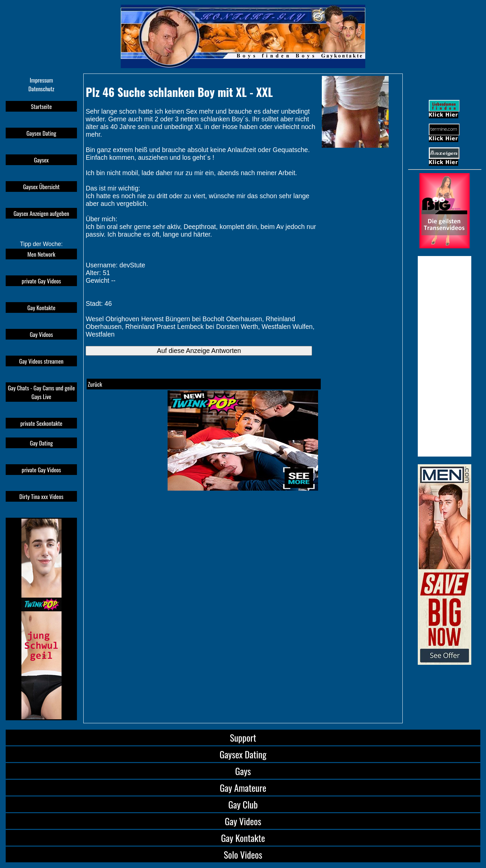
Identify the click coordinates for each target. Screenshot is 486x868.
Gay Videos (41, 334)
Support (243, 737)
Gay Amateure (243, 788)
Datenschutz (41, 89)
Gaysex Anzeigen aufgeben (41, 213)
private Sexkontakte (41, 423)
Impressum (41, 80)
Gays (243, 771)
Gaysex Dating (41, 133)
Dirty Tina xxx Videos (41, 496)
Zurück (95, 384)
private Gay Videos (41, 281)
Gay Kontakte (41, 307)
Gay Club (243, 804)
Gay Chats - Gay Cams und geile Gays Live (41, 392)
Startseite (41, 106)
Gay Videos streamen (41, 361)
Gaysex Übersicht (41, 187)
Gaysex (41, 160)
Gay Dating (41, 443)
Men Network (41, 254)
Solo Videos (243, 854)
